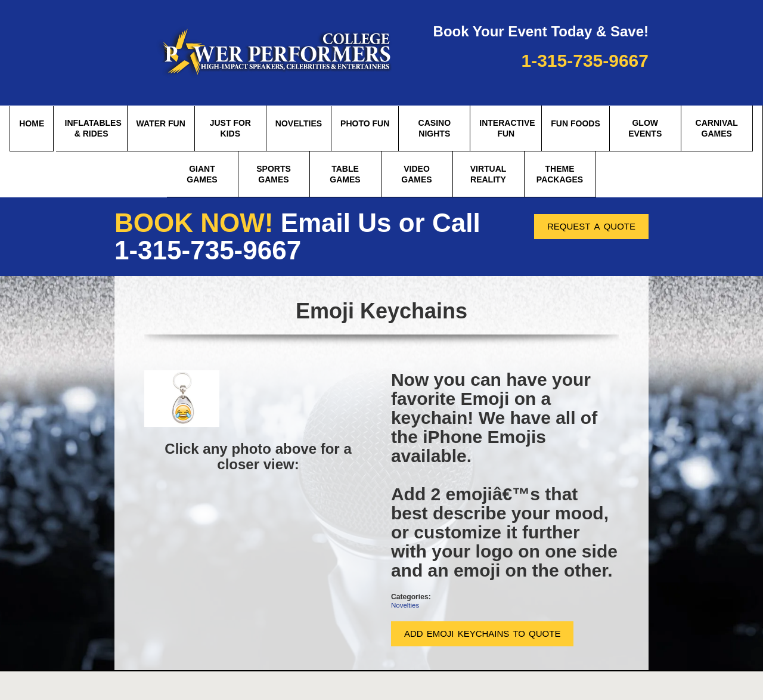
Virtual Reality (488, 174)
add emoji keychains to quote (483, 632)
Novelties (299, 123)
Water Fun (161, 123)
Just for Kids (230, 128)
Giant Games (202, 174)
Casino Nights (435, 128)
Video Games (416, 174)
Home (32, 123)
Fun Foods (575, 123)
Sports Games (274, 174)
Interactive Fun (507, 128)
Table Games (345, 174)
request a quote (591, 225)
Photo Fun (365, 123)
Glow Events (645, 128)
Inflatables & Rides (93, 128)
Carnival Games (717, 128)
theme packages (560, 174)
